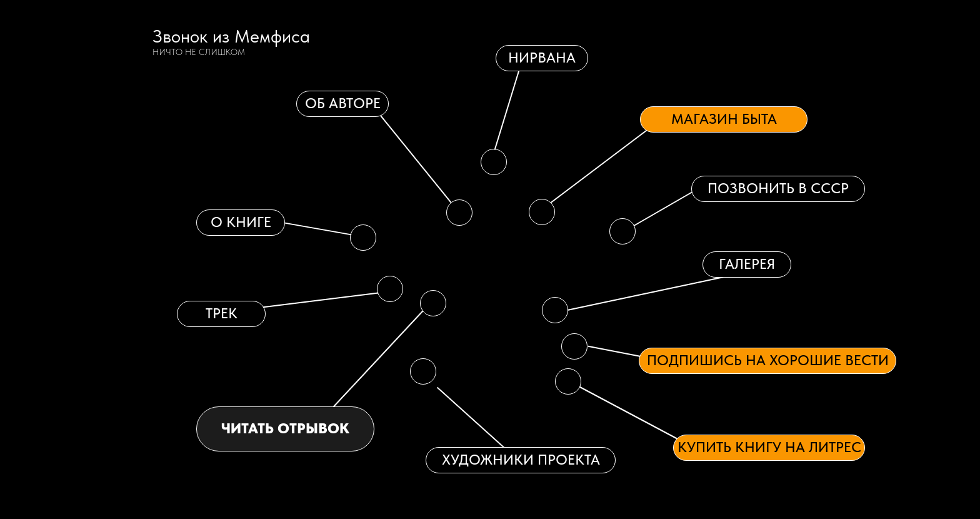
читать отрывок (285, 428)
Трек (222, 313)
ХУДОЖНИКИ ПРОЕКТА (521, 460)
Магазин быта (724, 119)
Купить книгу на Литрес (769, 447)
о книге (241, 222)
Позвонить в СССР (778, 188)
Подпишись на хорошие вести (768, 360)
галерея (747, 264)
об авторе (343, 103)
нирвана (542, 58)
